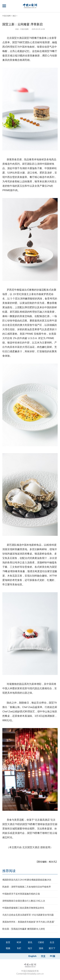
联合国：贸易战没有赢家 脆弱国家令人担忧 (24, 929)
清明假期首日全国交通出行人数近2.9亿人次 (24, 901)
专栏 (19, 948)
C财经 (41, 942)
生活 (52, 942)
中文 (43, 956)
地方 (30, 948)
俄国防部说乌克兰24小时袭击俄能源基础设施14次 (27, 880)
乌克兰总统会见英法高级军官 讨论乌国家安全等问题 (28, 915)
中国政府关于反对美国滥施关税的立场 (21, 894)
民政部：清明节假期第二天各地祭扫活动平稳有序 (27, 887)
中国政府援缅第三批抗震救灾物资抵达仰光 (23, 908)
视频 (8, 948)
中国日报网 (6, 16)
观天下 (52, 948)
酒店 (14, 16)
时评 (19, 942)
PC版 (53, 956)
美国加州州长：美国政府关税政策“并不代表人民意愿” (28, 922)
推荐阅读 (9, 871)
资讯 (30, 942)
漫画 (41, 948)
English (32, 956)
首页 (8, 942)
